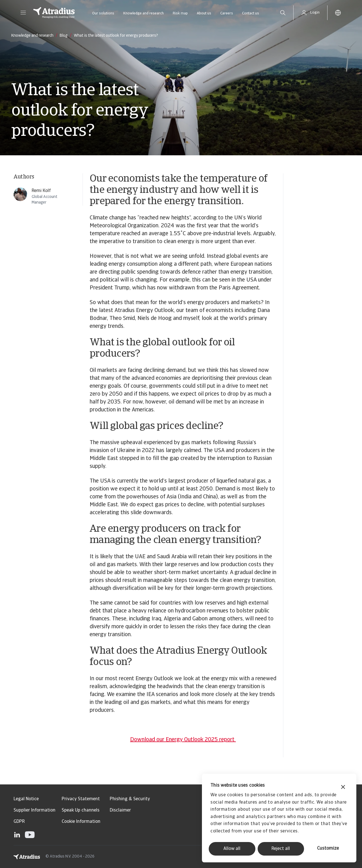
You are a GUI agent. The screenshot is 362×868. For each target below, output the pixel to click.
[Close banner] (343, 788)
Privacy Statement (81, 799)
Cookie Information (81, 822)
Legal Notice (26, 799)
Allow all (232, 849)
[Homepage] (54, 13)
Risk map (180, 13)
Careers (227, 13)
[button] (23, 13)
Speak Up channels (81, 810)
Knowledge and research (144, 13)
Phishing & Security (130, 799)
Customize (328, 849)
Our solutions (103, 13)
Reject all (281, 849)
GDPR (19, 822)
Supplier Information (35, 810)
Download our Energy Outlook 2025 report (183, 740)
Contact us (251, 13)
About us (204, 13)
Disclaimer (120, 810)
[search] (283, 13)
